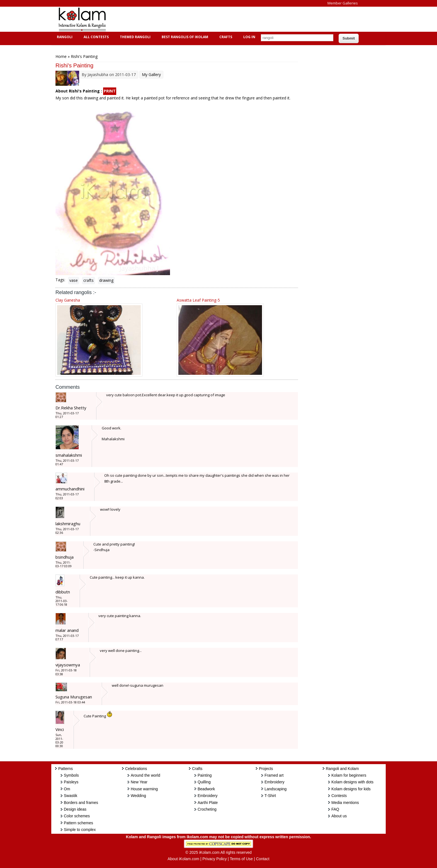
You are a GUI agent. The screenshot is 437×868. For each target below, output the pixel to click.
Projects (266, 769)
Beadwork (206, 789)
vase (74, 280)
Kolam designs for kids (351, 789)
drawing (106, 280)
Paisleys (71, 782)
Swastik (71, 796)
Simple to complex (80, 830)
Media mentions (345, 803)
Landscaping (275, 789)
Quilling (204, 782)
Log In (249, 37)
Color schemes (77, 816)
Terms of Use (241, 859)
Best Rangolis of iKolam (184, 37)
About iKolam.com (183, 859)
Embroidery (208, 796)
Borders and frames (81, 803)
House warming (144, 789)
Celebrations (136, 769)
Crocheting (207, 809)
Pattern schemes (78, 823)
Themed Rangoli (134, 37)
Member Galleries (343, 3)
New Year (139, 782)
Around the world (145, 775)
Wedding (138, 796)
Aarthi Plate (208, 803)
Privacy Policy (214, 859)
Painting (205, 775)
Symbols (71, 775)
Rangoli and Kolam (342, 769)
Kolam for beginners (349, 775)
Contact (263, 859)
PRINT (110, 91)
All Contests (95, 37)
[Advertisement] (214, 19)
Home (61, 56)
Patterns (65, 769)
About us (339, 816)
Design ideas (75, 809)
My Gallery (151, 74)
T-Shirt (270, 796)
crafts (88, 280)
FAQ (335, 809)
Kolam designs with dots (352, 782)
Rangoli (64, 37)
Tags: (60, 280)
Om (67, 789)
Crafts (225, 37)
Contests (339, 796)
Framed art (274, 775)
